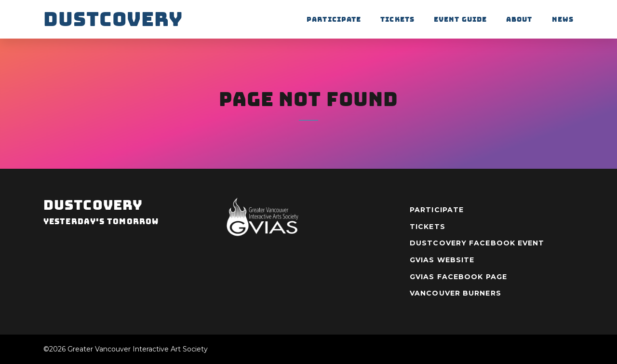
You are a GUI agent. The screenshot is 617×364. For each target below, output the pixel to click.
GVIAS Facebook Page (458, 277)
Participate (334, 19)
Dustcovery (113, 19)
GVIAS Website (442, 260)
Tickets (397, 19)
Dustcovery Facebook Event (477, 243)
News (563, 19)
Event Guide (460, 19)
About (519, 19)
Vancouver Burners (456, 293)
